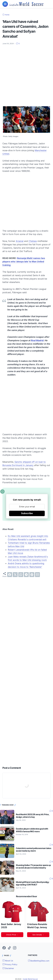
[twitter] (15, 575)
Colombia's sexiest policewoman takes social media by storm (33, 850)
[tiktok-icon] (9, 948)
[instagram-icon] (15, 948)
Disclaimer (8, 968)
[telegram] (26, 575)
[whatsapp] (21, 575)
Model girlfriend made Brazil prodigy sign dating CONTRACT (32, 883)
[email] (37, 575)
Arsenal (20, 241)
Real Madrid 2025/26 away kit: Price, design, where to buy (33, 816)
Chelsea (33, 241)
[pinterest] (32, 575)
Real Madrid (37, 340)
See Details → (38, 935)
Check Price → (12, 935)
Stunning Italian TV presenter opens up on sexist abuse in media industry (33, 866)
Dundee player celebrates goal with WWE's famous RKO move (32, 830)
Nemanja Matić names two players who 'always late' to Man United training (24, 262)
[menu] (5, 4)
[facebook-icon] (4, 948)
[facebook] (10, 575)
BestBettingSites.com (39, 961)
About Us (8, 961)
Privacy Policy (10, 964)
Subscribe (27, 513)
